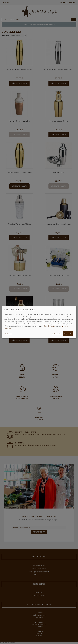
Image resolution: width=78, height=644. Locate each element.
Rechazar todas (56, 334)
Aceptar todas (68, 334)
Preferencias (9, 334)
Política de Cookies (49, 326)
